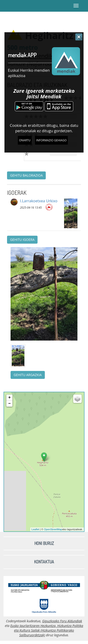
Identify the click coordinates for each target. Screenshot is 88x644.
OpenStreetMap (53, 529)
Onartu (25, 140)
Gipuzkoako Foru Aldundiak (62, 621)
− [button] (10, 404)
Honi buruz (44, 543)
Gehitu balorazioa (26, 175)
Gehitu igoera (22, 240)
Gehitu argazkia (28, 375)
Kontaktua (44, 562)
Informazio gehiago (51, 140)
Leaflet (35, 529)
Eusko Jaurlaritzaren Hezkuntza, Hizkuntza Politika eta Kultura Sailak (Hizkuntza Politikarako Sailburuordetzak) (47, 630)
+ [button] (10, 398)
